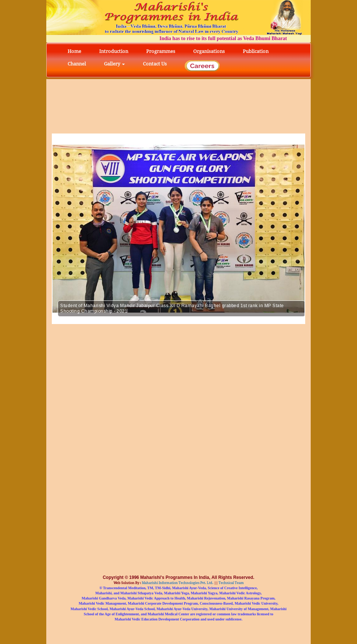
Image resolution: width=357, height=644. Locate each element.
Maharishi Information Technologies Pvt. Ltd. (177, 583)
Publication (256, 51)
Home (74, 51)
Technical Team (231, 583)
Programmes (161, 51)
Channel (77, 64)
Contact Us (155, 64)
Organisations (209, 51)
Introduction (114, 51)
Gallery (114, 64)
